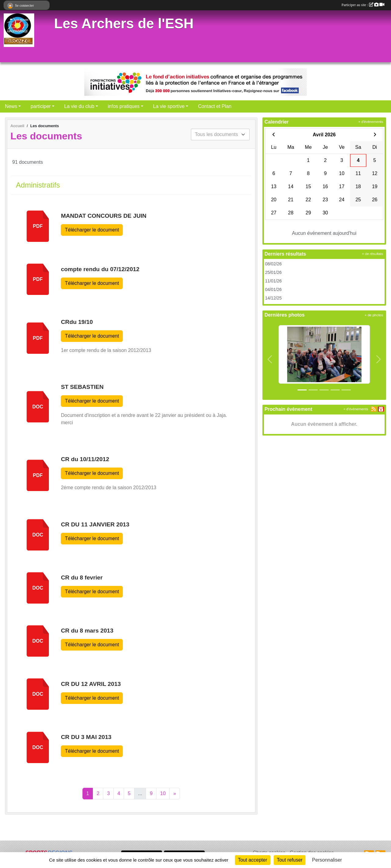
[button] (270, 359)
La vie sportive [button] (169, 106)
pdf (38, 226)
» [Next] (175, 793)
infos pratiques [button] (124, 106)
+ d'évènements (371, 122)
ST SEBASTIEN (82, 387)
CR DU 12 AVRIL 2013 (91, 684)
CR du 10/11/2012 (85, 459)
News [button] (11, 106)
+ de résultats (373, 254)
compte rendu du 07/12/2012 (100, 269)
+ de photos (374, 315)
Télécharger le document (92, 230)
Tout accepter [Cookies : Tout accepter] (253, 860)
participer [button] (41, 106)
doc (38, 407)
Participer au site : (363, 5)
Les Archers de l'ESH (124, 24)
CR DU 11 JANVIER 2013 (95, 524)
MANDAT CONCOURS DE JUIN (104, 216)
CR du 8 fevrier (82, 577)
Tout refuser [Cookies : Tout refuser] (290, 860)
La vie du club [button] (79, 106)
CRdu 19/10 (77, 322)
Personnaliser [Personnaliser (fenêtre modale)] (327, 860)
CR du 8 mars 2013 (87, 631)
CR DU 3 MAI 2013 (86, 737)
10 (163, 793)
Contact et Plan (215, 106)
